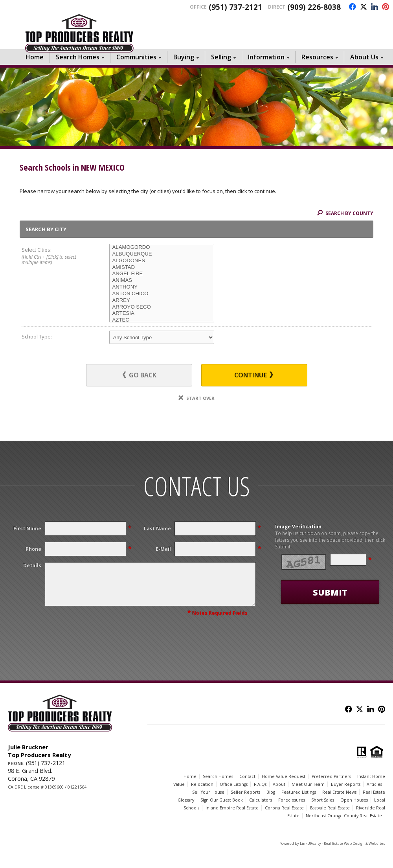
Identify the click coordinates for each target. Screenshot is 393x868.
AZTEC (162, 320)
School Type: (37, 337)
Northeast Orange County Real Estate (344, 816)
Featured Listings (299, 792)
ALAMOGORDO (162, 247)
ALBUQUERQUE (162, 254)
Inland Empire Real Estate (232, 808)
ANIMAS (162, 280)
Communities (136, 57)
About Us (364, 57)
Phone (33, 549)
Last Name (157, 529)
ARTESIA (162, 314)
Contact (247, 776)
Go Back (140, 375)
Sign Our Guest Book (222, 800)
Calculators (261, 800)
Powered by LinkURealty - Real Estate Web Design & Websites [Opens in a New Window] (332, 843)
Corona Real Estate (284, 808)
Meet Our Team (308, 784)
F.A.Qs (260, 784)
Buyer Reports (346, 784)
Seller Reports (245, 792)
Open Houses (354, 800)
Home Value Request (284, 776)
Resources (317, 57)
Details (32, 565)
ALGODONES (162, 261)
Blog (271, 792)
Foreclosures (292, 800)
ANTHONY (162, 287)
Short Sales (323, 800)
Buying (184, 57)
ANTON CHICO (162, 294)
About (279, 784)
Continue (254, 375)
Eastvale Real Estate (330, 808)
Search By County (345, 213)
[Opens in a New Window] (350, 7)
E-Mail (163, 549)
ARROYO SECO (162, 307)
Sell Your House (208, 792)
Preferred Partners (331, 776)
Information (266, 57)
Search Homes (78, 57)
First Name (27, 529)
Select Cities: (57, 256)
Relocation (202, 784)
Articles (374, 784)
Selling (221, 57)
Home (35, 57)
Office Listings (234, 784)
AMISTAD (162, 268)
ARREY (162, 301)
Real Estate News (339, 792)
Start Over (196, 398)
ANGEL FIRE (162, 274)
